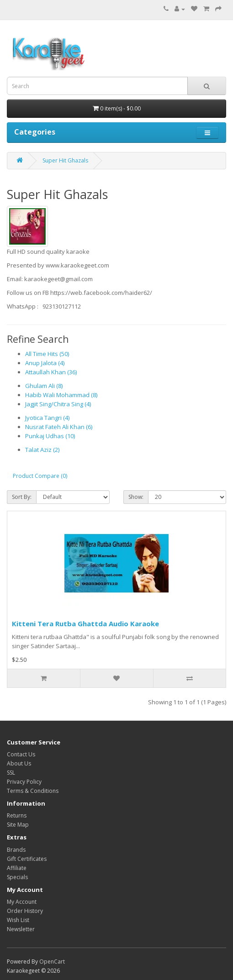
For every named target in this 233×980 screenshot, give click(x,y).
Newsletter (21, 929)
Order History (25, 911)
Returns (17, 815)
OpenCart (52, 962)
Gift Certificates (27, 859)
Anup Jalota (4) (45, 363)
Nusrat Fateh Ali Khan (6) (59, 427)
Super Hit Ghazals (65, 160)
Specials (17, 877)
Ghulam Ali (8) (44, 386)
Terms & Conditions (33, 791)
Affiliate (17, 868)
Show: (136, 497)
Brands (16, 850)
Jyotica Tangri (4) (47, 418)
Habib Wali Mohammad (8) (61, 395)
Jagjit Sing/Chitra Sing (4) (58, 404)
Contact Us (21, 754)
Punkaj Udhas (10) (50, 436)
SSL (11, 773)
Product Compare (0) (40, 476)
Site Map (18, 825)
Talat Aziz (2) (42, 450)
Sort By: (22, 497)
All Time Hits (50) (47, 354)
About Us (19, 763)
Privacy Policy (24, 782)
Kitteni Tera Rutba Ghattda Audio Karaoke (85, 624)
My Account (22, 902)
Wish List (18, 920)
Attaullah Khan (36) (51, 372)
